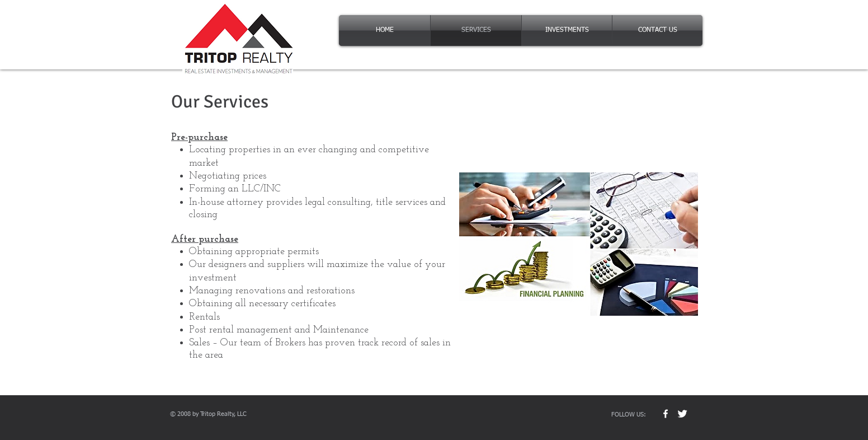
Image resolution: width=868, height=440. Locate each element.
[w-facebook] (666, 414)
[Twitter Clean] (682, 414)
